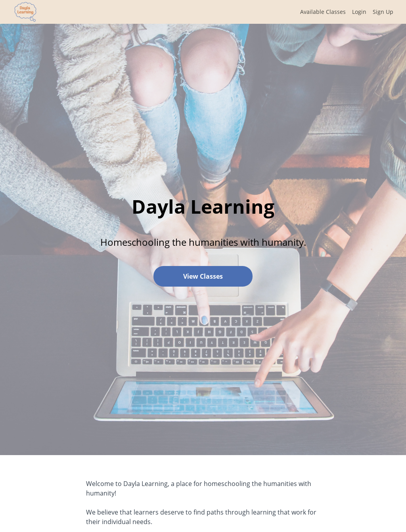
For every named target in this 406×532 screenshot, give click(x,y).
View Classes (203, 276)
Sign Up (383, 12)
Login (359, 12)
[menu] (344, 12)
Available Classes (323, 12)
